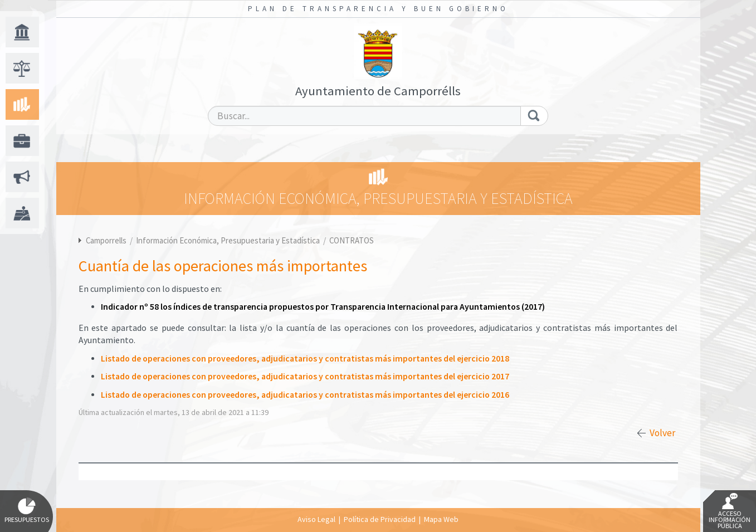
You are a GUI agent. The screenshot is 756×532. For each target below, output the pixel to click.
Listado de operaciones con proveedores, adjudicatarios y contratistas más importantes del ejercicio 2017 (305, 376)
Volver (662, 433)
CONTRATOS (352, 240)
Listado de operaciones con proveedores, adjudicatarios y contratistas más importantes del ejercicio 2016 (305, 395)
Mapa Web (441, 519)
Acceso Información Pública (730, 511)
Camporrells (106, 240)
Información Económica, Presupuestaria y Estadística (229, 240)
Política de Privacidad (380, 519)
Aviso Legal (316, 519)
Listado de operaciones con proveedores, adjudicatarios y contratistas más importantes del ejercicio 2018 (305, 358)
